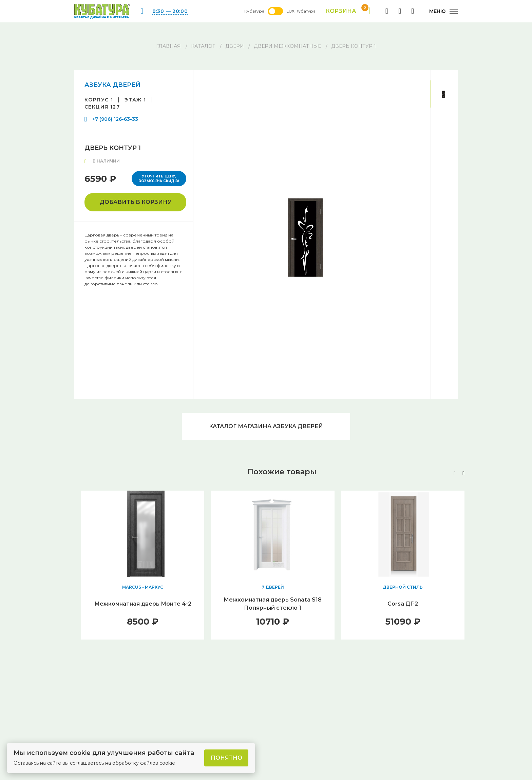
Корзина (348, 11)
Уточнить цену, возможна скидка (159, 179)
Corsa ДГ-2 (403, 604)
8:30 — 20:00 (170, 11)
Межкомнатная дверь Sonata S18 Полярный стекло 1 (273, 604)
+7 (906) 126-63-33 (115, 119)
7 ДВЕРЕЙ (273, 587)
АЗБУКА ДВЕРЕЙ (112, 85)
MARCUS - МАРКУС (143, 587)
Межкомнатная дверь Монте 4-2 (143, 604)
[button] (463, 473)
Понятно (226, 758)
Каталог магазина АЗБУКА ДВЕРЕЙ (266, 426)
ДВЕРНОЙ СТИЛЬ (403, 587)
